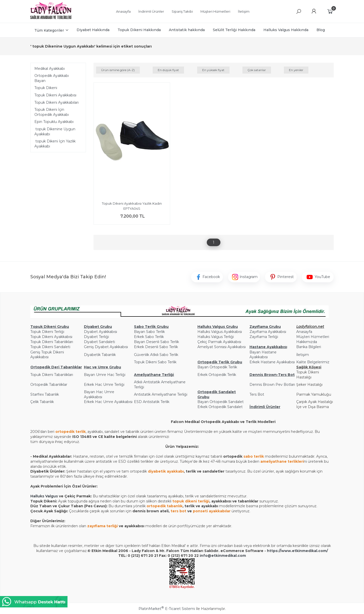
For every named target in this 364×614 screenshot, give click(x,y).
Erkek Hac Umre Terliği (104, 385)
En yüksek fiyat (213, 70)
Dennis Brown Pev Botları (272, 385)
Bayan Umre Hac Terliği (105, 375)
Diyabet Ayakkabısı (100, 332)
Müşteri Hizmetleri (313, 337)
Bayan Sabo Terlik (149, 332)
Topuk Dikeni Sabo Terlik (155, 362)
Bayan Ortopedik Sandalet (221, 402)
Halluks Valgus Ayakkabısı (220, 332)
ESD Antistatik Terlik (152, 402)
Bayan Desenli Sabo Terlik (156, 342)
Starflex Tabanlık (45, 394)
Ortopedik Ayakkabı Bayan (52, 78)
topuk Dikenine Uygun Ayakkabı (55, 132)
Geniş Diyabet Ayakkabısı (106, 347)
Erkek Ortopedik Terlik (217, 375)
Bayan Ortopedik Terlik (217, 367)
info (204, 556)
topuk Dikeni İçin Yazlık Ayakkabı (55, 144)
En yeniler (296, 70)
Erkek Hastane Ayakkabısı (272, 362)
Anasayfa (304, 332)
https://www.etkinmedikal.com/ (297, 551)
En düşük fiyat (168, 70)
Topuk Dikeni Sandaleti (50, 347)
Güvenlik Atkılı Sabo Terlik (156, 355)
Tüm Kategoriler (49, 30)
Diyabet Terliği (96, 337)
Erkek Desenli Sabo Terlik (156, 347)
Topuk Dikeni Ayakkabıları (56, 102)
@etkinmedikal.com (227, 556)
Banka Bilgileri (309, 347)
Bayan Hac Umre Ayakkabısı (99, 394)
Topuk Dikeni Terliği (47, 332)
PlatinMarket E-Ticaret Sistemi (167, 609)
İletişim (303, 355)
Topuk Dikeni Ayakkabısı (55, 95)
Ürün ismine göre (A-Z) (118, 70)
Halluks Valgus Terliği (216, 337)
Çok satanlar (257, 70)
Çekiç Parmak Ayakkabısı (219, 342)
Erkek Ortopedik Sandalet (220, 407)
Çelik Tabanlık (42, 402)
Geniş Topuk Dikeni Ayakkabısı (47, 355)
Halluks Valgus (44, 496)
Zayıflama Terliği (264, 337)
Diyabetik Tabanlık (100, 355)
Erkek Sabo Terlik (149, 337)
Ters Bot (257, 394)
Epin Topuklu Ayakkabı (54, 122)
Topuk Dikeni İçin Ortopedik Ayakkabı (52, 112)
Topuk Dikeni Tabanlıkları (52, 342)
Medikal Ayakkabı (50, 69)
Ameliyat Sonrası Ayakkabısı (222, 347)
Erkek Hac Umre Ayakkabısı (108, 402)
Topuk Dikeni (46, 88)
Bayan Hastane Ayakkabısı (263, 355)
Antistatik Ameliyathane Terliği (161, 394)
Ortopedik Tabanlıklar (49, 385)
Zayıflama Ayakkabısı (268, 332)
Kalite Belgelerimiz (313, 362)
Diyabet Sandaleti (99, 342)
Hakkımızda (307, 342)
